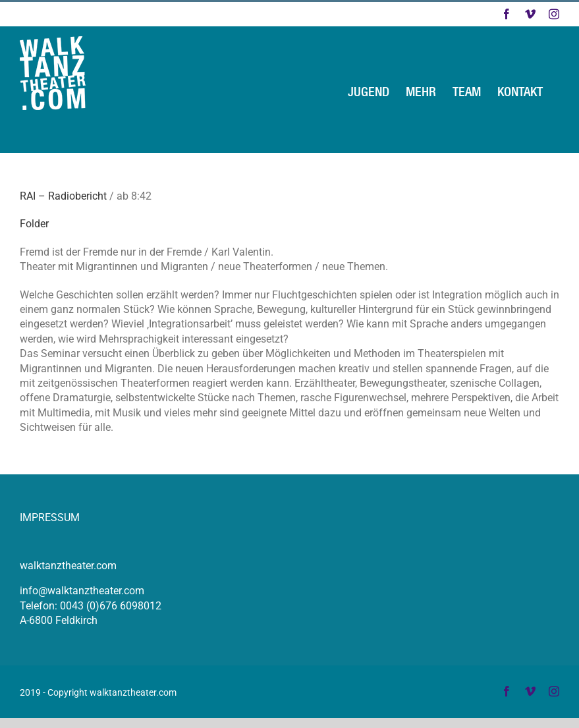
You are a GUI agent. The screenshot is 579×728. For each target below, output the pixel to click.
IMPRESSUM (50, 518)
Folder (34, 224)
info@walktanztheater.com (82, 591)
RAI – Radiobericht (63, 196)
